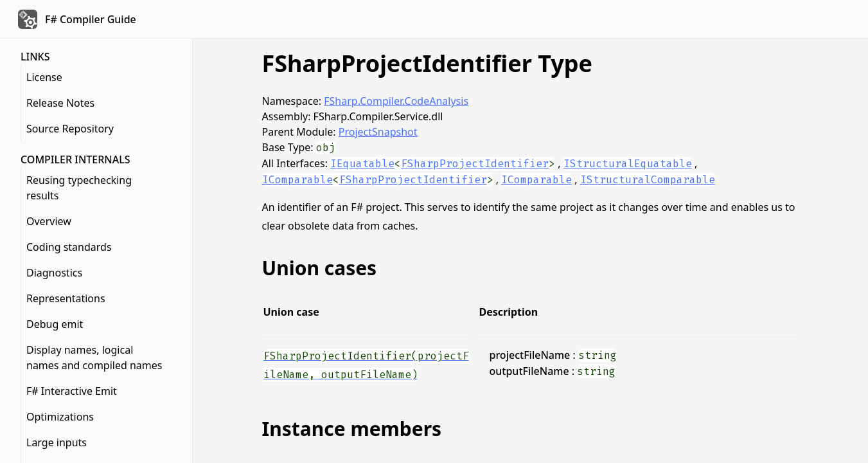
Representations (66, 298)
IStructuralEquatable (628, 164)
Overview (49, 221)
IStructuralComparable (648, 180)
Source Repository (70, 129)
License (44, 77)
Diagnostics (54, 273)
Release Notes (60, 103)
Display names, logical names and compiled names (94, 358)
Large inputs (57, 442)
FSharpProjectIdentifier (475, 164)
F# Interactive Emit (72, 391)
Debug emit (55, 324)
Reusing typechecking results (79, 188)
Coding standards (69, 247)
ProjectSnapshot (378, 132)
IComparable (297, 180)
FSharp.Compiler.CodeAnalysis (396, 101)
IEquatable (362, 164)
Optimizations (60, 417)
